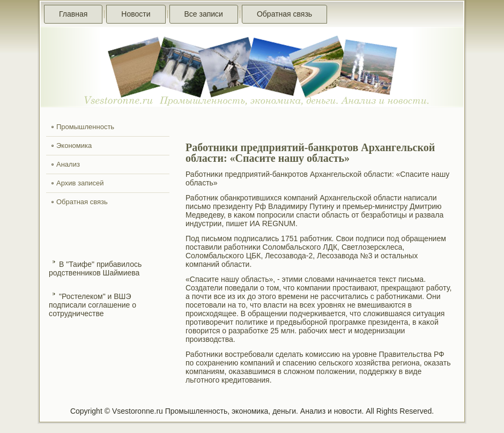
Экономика (74, 145)
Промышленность (85, 127)
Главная (73, 14)
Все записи (204, 14)
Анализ (68, 164)
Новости (136, 14)
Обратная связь (284, 14)
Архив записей (80, 183)
